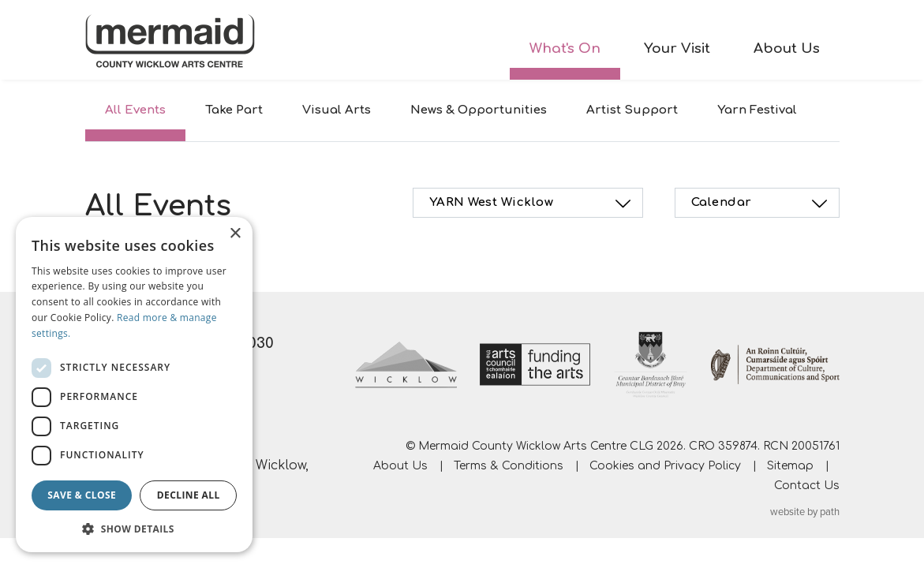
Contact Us (807, 486)
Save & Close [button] (82, 495)
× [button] (235, 234)
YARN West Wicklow (533, 204)
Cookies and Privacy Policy (665, 466)
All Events (135, 110)
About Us (787, 49)
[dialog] (134, 385)
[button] (134, 529)
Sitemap (790, 466)
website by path (805, 512)
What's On (565, 49)
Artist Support (632, 110)
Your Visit (677, 49)
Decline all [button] (189, 495)
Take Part (234, 110)
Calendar (762, 204)
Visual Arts (337, 110)
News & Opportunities (479, 110)
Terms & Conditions (509, 466)
